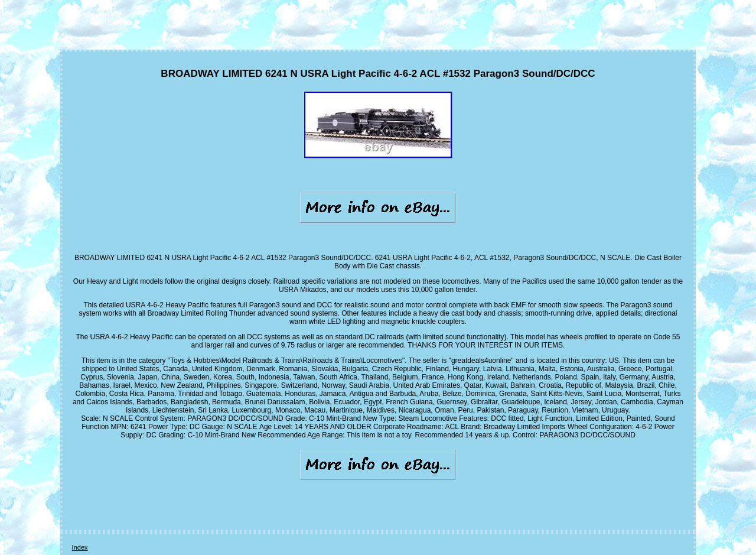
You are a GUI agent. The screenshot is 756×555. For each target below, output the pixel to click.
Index (80, 547)
